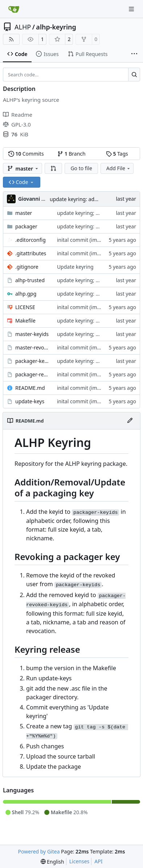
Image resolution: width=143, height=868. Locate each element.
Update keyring (75, 267)
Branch (71, 154)
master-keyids (32, 334)
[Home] (14, 9)
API (98, 861)
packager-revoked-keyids (32, 374)
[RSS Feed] (11, 39)
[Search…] (134, 75)
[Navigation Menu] (132, 9)
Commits (26, 154)
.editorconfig (30, 240)
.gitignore (27, 267)
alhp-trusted (30, 280)
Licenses (79, 861)
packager (26, 226)
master (24, 213)
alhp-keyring (56, 27)
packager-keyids (32, 361)
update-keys (30, 401)
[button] (53, 168)
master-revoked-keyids (32, 347)
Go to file (81, 168)
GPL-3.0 (17, 124)
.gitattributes (31, 253)
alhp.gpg (26, 294)
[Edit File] (130, 421)
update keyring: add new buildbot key (95, 199)
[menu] (52, 862)
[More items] (134, 54)
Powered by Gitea (39, 851)
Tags (117, 154)
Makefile (25, 321)
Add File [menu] (119, 168)
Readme (18, 115)
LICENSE (25, 307)
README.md (30, 388)
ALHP (23, 27)
